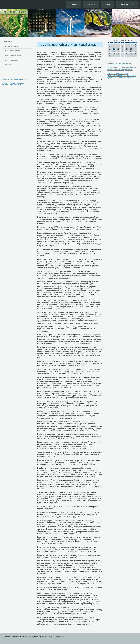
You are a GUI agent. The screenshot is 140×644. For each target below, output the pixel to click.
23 (135, 51)
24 (110, 54)
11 (114, 49)
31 (110, 56)
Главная (73, 4)
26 (118, 54)
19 (118, 51)
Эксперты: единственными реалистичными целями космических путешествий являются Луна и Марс (122, 76)
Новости (91, 4)
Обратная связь (127, 4)
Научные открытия (13, 55)
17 (110, 51)
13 (122, 49)
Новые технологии (13, 51)
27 (122, 54)
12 (118, 49)
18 (114, 51)
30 (135, 54)
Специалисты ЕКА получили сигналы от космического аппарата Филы (122, 69)
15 (131, 49)
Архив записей (12, 60)
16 (135, 49)
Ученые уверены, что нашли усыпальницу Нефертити (13, 84)
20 (122, 51)
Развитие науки (12, 46)
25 (114, 54)
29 (131, 54)
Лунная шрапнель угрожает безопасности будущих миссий (119, 63)
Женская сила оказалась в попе (15, 79)
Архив (107, 4)
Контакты (9, 65)
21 (127, 51)
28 (127, 54)
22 (131, 51)
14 (127, 49)
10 (110, 49)
